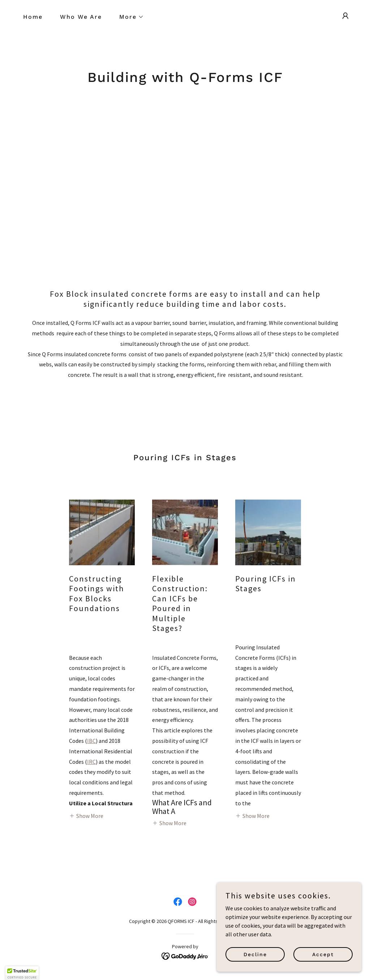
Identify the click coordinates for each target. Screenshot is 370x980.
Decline (255, 954)
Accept (323, 954)
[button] (129, 17)
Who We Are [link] (81, 17)
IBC (91, 741)
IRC (91, 762)
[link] (178, 902)
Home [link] (33, 17)
